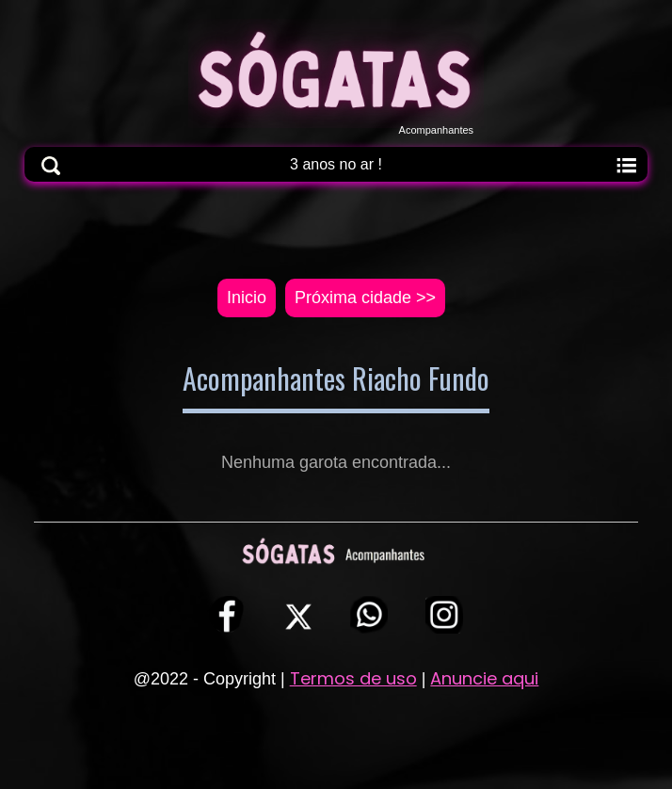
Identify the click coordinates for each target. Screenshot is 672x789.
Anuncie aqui (484, 678)
